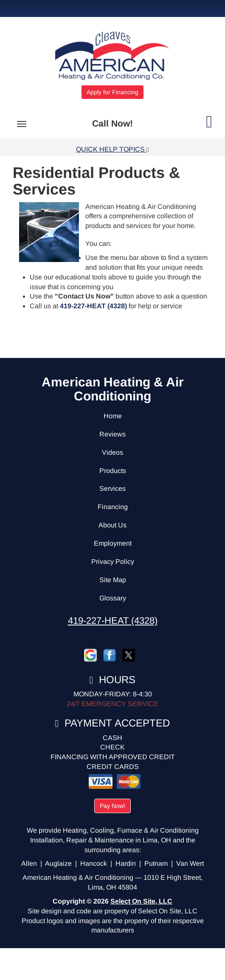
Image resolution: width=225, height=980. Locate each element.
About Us (112, 525)
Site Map (113, 580)
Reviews (112, 434)
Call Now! (112, 123)
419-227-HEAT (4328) (93, 306)
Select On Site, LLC (141, 901)
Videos (112, 452)
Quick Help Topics (112, 149)
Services (112, 489)
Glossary (113, 598)
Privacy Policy (113, 562)
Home (113, 416)
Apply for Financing (112, 92)
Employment (113, 543)
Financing (113, 507)
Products (113, 471)
